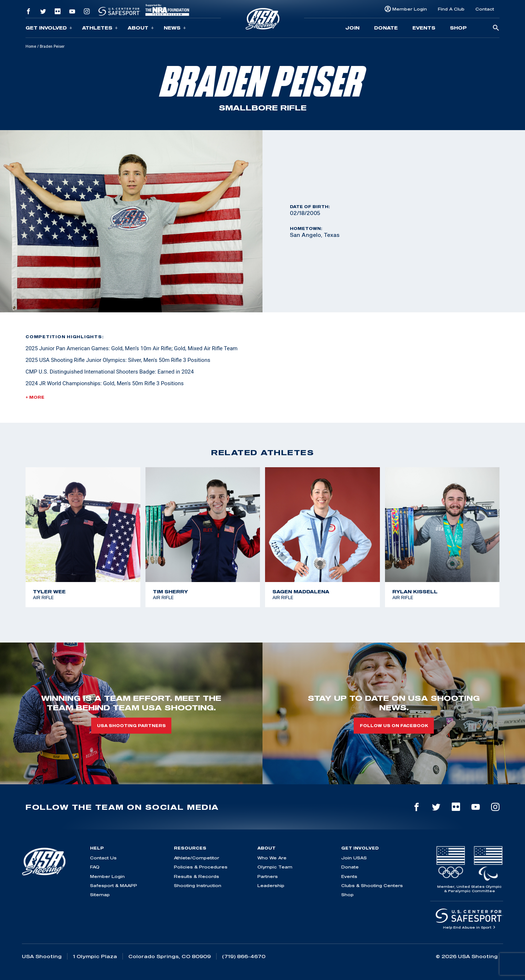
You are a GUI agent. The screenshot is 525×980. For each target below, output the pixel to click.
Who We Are (272, 858)
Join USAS (354, 858)
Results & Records (197, 876)
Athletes (100, 28)
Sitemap (100, 895)
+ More (35, 397)
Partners (268, 876)
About (141, 28)
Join (352, 28)
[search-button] (496, 28)
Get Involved (49, 28)
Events (424, 28)
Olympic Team (275, 867)
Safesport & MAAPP (114, 885)
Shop (458, 28)
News (175, 28)
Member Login (410, 9)
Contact (485, 9)
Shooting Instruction (198, 885)
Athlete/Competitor (197, 858)
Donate (386, 28)
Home (31, 46)
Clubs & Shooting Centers (372, 885)
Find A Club (451, 9)
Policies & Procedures (201, 867)
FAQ (95, 867)
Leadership (271, 885)
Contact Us (103, 858)
